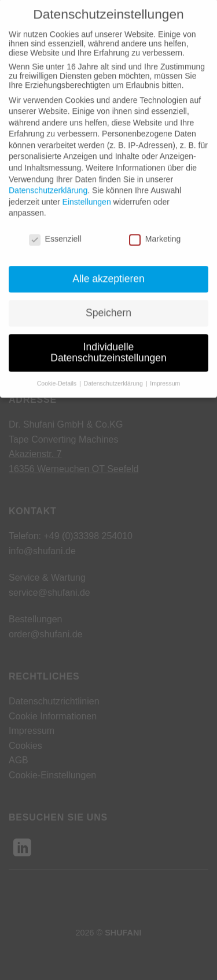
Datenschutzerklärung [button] (114, 372)
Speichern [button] (108, 300)
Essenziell (55, 227)
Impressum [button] (165, 372)
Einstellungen (87, 190)
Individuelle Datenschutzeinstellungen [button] (108, 340)
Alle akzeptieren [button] (108, 266)
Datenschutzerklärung (48, 179)
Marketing (155, 227)
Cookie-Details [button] (58, 372)
